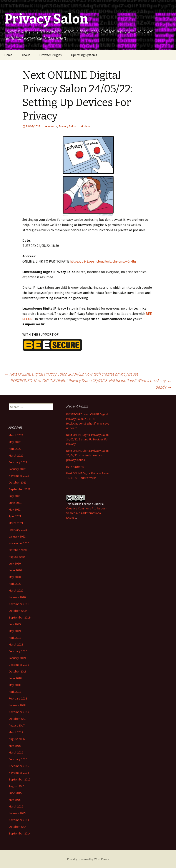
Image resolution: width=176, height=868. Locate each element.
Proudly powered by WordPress (88, 859)
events (53, 126)
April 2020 (15, 584)
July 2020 (15, 563)
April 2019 (15, 638)
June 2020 (15, 570)
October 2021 (18, 482)
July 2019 (15, 624)
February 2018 (18, 698)
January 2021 (17, 536)
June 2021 (15, 503)
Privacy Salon (67, 126)
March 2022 (16, 455)
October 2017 (18, 719)
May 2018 (15, 685)
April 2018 (15, 692)
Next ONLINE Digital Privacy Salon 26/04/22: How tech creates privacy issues (71, 374)
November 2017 (19, 712)
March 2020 (16, 590)
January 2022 (17, 469)
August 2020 (17, 557)
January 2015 (17, 813)
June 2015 (15, 793)
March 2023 (16, 435)
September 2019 (20, 617)
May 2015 (15, 800)
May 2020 (15, 577)
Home (8, 55)
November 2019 (19, 604)
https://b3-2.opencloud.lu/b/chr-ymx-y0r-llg (103, 261)
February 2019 (18, 651)
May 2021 (15, 509)
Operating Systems (84, 55)
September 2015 (20, 779)
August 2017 (17, 725)
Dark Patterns (75, 467)
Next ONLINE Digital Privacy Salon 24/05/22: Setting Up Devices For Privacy (87, 439)
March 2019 (16, 644)
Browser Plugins (51, 55)
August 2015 (17, 786)
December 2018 (19, 665)
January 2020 (17, 597)
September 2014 (20, 833)
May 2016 (15, 746)
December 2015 (19, 766)
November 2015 (19, 773)
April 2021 (15, 516)
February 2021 (18, 530)
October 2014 (18, 827)
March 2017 (16, 732)
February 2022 (18, 462)
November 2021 (19, 476)
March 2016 (16, 752)
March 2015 (16, 806)
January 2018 (17, 705)
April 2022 (15, 449)
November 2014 (19, 820)
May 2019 (15, 631)
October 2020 (18, 550)
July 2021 (15, 496)
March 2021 (16, 523)
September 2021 (20, 489)
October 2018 (18, 671)
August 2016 (17, 739)
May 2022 (15, 442)
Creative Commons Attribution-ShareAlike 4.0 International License (86, 513)
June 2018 (15, 678)
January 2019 (17, 658)
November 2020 (19, 543)
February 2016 (18, 759)
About (26, 55)
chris (87, 126)
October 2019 (18, 611)
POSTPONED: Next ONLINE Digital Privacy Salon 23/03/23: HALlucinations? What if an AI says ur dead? (91, 384)
